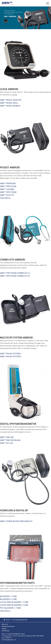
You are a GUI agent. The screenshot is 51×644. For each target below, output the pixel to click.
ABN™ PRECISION (8, 186)
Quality (4, 629)
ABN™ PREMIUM (8, 184)
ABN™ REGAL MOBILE (10, 106)
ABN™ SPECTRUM (8, 192)
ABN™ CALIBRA (7, 189)
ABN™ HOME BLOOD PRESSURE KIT (16, 521)
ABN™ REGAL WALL (9, 103)
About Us (5, 624)
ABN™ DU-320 (6, 443)
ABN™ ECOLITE (7, 195)
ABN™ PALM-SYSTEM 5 (11, 357)
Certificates (6, 631)
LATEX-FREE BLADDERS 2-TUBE (14, 605)
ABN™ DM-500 (7, 437)
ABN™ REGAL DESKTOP (11, 100)
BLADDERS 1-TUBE (8, 596)
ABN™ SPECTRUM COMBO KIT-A (15, 273)
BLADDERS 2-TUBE (8, 599)
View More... (6, 198)
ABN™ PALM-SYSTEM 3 (11, 354)
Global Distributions (8, 627)
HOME (6, 620)
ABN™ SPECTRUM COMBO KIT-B (15, 276)
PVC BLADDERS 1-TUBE (10, 608)
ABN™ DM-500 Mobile (10, 440)
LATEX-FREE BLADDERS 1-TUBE (14, 602)
